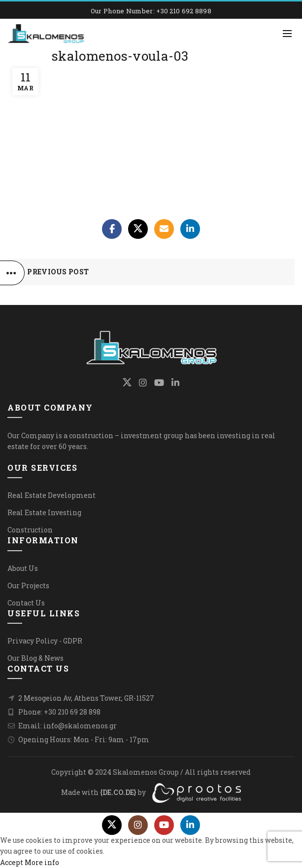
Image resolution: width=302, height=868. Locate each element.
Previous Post (58, 272)
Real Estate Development (51, 495)
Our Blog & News (35, 658)
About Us (23, 568)
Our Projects (28, 585)
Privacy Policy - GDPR (45, 641)
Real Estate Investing (44, 512)
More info (42, 862)
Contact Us (26, 603)
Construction (30, 530)
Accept (12, 862)
